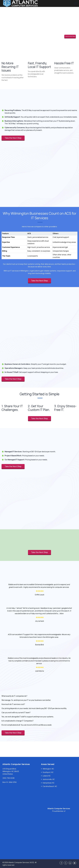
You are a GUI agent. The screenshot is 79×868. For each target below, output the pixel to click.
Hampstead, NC (49, 783)
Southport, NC (48, 772)
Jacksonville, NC (49, 779)
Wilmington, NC (48, 769)
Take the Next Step (70, 36)
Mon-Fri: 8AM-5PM (9, 782)
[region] (39, 243)
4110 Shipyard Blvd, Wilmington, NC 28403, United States (11, 771)
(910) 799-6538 (8, 778)
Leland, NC (47, 776)
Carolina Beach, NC (50, 786)
